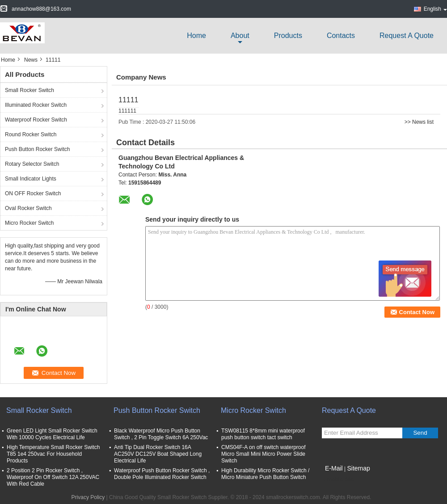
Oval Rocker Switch (28, 208)
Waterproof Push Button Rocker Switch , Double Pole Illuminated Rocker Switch (162, 474)
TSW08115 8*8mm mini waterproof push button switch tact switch (263, 434)
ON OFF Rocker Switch (33, 193)
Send (420, 433)
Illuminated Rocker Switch (36, 105)
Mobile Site (338, 479)
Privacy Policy (88, 497)
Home (196, 36)
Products (288, 36)
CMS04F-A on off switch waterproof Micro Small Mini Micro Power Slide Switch (264, 454)
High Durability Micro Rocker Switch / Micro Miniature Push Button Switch (265, 474)
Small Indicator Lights (31, 179)
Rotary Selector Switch (32, 164)
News (31, 60)
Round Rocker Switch (31, 134)
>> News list (419, 122)
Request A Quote (407, 36)
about (240, 36)
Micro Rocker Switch (29, 223)
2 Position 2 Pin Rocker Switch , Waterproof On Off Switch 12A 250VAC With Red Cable (53, 477)
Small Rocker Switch (30, 90)
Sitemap (358, 468)
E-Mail (334, 468)
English (435, 9)
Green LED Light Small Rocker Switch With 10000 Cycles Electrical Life (52, 434)
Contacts (341, 36)
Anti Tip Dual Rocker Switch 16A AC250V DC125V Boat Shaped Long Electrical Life (158, 454)
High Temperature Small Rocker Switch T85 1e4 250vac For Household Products (53, 454)
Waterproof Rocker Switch (36, 120)
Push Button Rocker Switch (37, 149)
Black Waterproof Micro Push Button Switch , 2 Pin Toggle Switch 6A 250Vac (161, 434)
